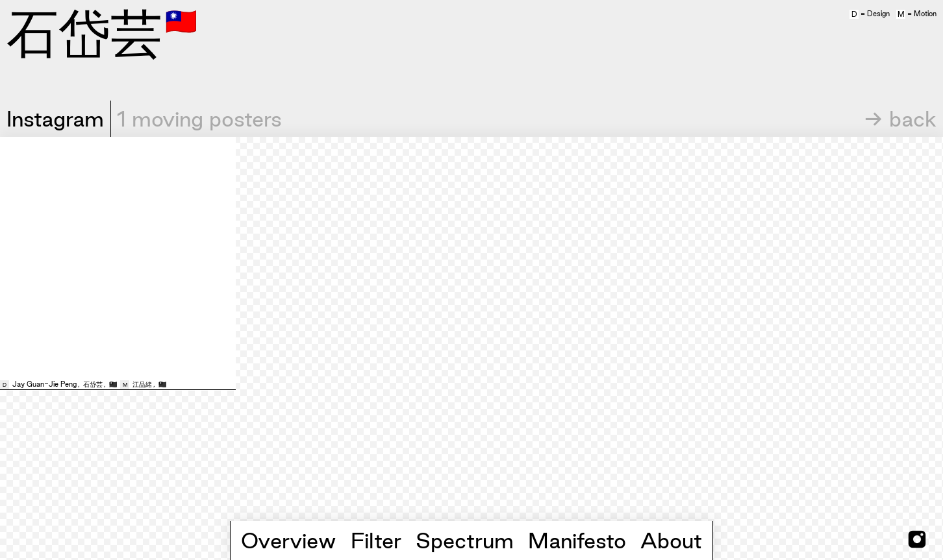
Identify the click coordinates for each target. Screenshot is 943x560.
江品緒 (142, 384)
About (671, 541)
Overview (289, 541)
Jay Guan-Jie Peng (44, 384)
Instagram (55, 119)
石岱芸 (93, 384)
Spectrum (465, 541)
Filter (376, 541)
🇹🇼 (181, 20)
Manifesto (577, 541)
